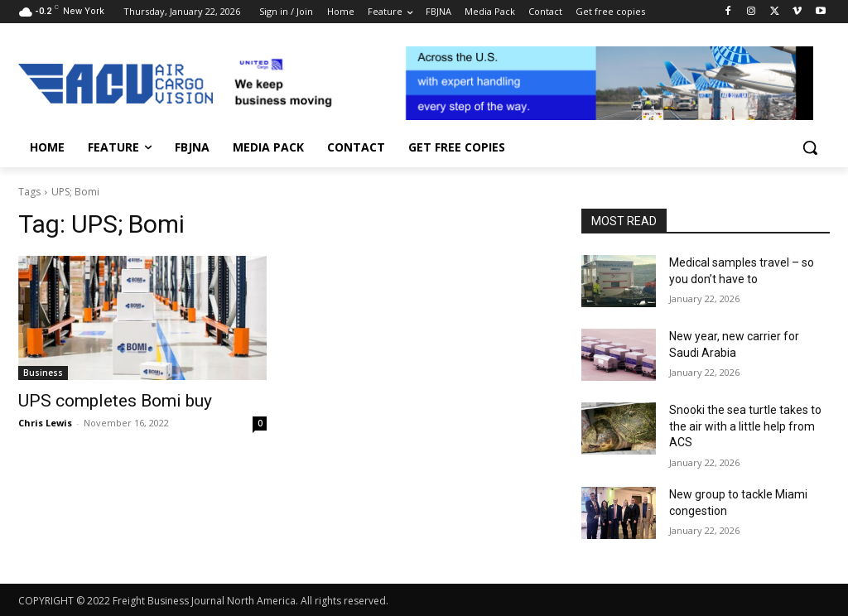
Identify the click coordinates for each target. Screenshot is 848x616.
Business (43, 373)
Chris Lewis (45, 423)
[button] (810, 147)
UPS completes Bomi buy (115, 401)
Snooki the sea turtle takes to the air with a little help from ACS (745, 426)
